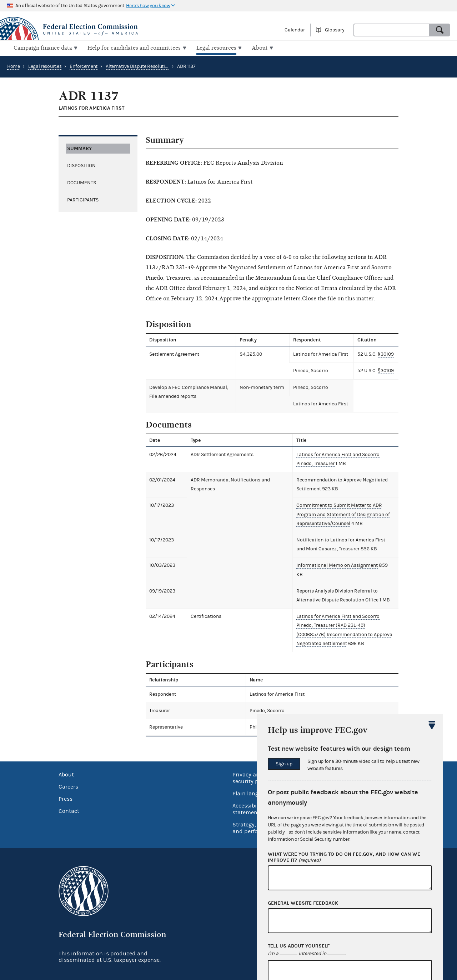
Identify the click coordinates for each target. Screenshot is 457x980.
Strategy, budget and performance (255, 818)
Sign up (284, 764)
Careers (68, 777)
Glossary (335, 30)
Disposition (81, 165)
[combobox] (392, 30)
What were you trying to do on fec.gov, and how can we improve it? (344, 857)
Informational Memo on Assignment (336, 565)
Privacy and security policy (252, 768)
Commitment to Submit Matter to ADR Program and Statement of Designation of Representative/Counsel (342, 514)
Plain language (252, 784)
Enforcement (84, 66)
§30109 (386, 354)
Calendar (295, 30)
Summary (79, 147)
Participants (83, 199)
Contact (69, 801)
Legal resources (45, 66)
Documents (82, 182)
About (66, 765)
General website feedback (303, 903)
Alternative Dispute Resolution (138, 66)
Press (66, 789)
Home (14, 66)
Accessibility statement (249, 799)
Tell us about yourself (299, 946)
